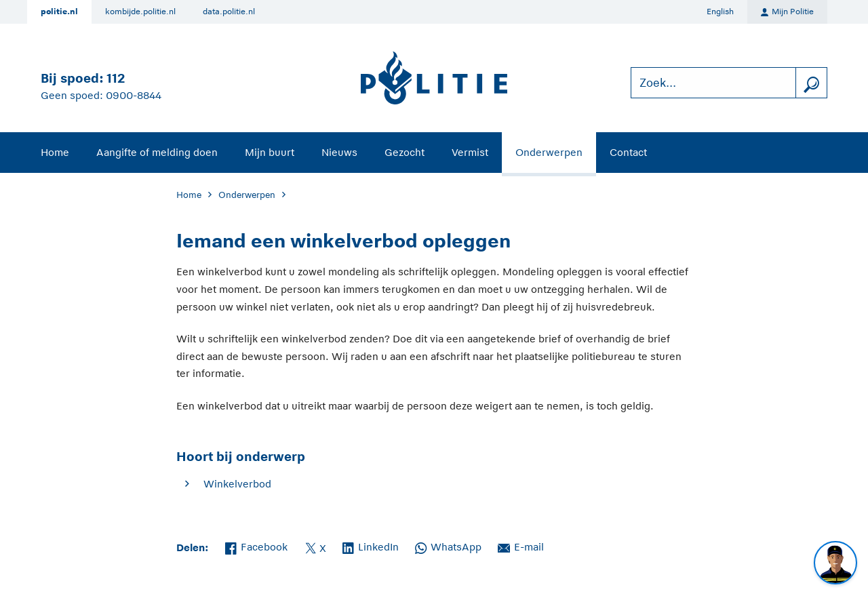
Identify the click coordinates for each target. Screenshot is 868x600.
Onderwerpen (549, 152)
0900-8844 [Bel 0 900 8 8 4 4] (134, 95)
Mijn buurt (270, 152)
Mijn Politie (787, 12)
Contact (628, 152)
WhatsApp (448, 546)
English (720, 12)
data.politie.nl (229, 12)
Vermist (470, 152)
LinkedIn (371, 546)
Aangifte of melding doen (157, 152)
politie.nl (59, 12)
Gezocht (405, 152)
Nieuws (339, 152)
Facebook (256, 546)
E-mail (521, 546)
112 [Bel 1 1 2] (116, 78)
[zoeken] (811, 83)
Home (55, 152)
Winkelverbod (237, 484)
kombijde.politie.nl (140, 12)
